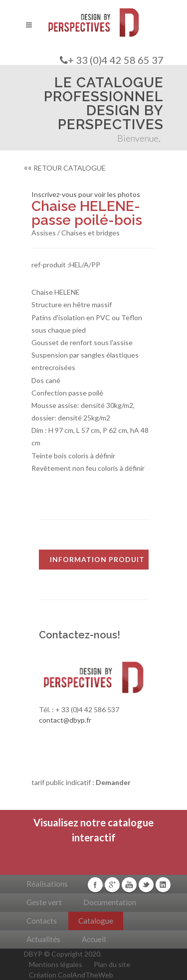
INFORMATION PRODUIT (97, 559)
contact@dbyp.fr (65, 720)
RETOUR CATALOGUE (65, 168)
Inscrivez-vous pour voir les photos (86, 194)
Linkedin (163, 885)
